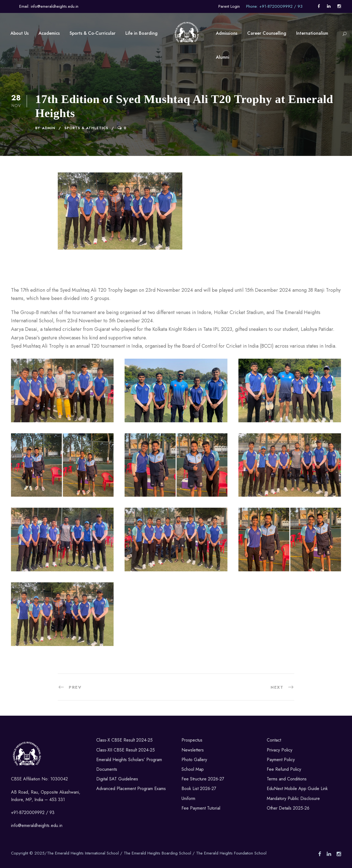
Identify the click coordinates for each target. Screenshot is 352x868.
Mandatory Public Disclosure (293, 798)
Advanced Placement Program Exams (131, 789)
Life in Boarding (141, 33)
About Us (20, 33)
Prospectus (192, 740)
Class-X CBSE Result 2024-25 (124, 740)
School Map (193, 769)
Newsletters (193, 750)
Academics (49, 33)
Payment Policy (281, 760)
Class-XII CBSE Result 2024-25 (126, 750)
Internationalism (312, 33)
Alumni (223, 57)
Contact (274, 740)
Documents (107, 769)
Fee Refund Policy (284, 769)
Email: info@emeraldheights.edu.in (49, 6)
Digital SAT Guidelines (117, 779)
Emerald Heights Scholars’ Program (129, 760)
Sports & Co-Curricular (93, 33)
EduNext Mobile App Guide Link (297, 789)
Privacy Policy (280, 750)
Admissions (227, 33)
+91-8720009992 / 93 (33, 812)
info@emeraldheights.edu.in (37, 825)
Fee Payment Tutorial (201, 808)
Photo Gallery (194, 760)
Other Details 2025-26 (288, 808)
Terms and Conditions (287, 779)
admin (49, 128)
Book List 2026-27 (199, 789)
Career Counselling (267, 33)
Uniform (188, 798)
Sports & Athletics (86, 128)
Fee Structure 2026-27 (203, 779)
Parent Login (229, 6)
